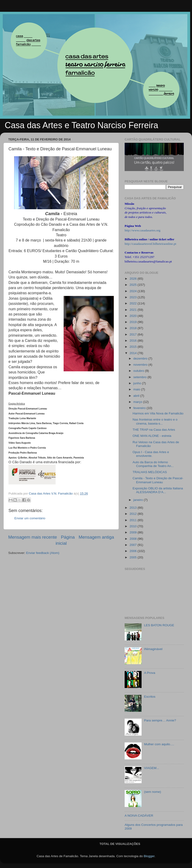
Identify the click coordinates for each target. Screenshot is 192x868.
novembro (141, 365)
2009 (134, 532)
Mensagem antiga (96, 537)
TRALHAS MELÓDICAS (150, 472)
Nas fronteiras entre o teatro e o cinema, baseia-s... (155, 421)
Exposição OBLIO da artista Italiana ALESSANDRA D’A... (158, 490)
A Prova (149, 673)
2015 (134, 347)
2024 (134, 291)
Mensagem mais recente (33, 537)
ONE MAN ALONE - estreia (152, 436)
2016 (134, 341)
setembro (140, 377)
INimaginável (153, 649)
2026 (134, 279)
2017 (134, 334)
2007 (134, 545)
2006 (134, 551)
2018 (134, 328)
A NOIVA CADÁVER (139, 816)
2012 (134, 514)
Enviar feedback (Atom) (43, 553)
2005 (134, 557)
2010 (134, 526)
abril (137, 396)
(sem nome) (152, 792)
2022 (134, 303)
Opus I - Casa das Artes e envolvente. (151, 454)
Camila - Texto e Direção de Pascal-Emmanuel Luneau (158, 480)
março (138, 402)
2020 (134, 316)
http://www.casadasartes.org (143, 230)
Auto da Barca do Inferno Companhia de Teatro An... (153, 464)
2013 (134, 508)
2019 (134, 322)
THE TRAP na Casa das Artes (154, 430)
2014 (134, 353)
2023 (134, 297)
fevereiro (140, 408)
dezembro (141, 358)
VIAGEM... (151, 768)
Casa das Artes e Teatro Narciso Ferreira (82, 125)
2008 (134, 539)
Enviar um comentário (30, 518)
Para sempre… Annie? (160, 720)
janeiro (139, 500)
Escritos (150, 697)
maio (137, 389)
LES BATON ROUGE (159, 625)
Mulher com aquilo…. (159, 744)
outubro (139, 371)
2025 (134, 285)
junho (138, 383)
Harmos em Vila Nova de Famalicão (158, 413)
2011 (134, 520)
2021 (134, 310)
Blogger (149, 856)
